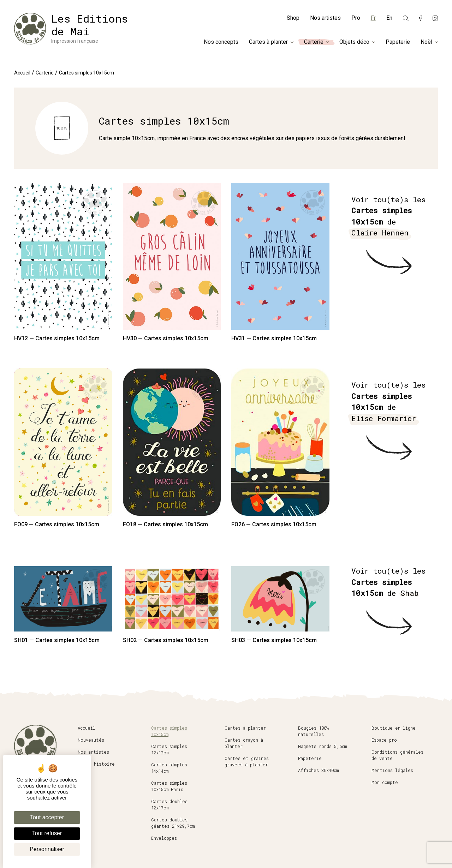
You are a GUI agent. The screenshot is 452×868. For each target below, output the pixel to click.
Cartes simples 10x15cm (169, 731)
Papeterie (398, 42)
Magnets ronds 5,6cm (322, 746)
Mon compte (385, 782)
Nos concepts (221, 42)
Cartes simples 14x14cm (169, 768)
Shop (293, 18)
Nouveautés (91, 740)
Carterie (314, 42)
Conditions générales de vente (397, 755)
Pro (356, 18)
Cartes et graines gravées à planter (247, 761)
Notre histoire (96, 764)
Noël (426, 42)
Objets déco (354, 42)
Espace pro (384, 740)
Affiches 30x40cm (318, 770)
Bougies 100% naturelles (313, 731)
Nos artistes (325, 18)
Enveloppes (164, 838)
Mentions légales (392, 770)
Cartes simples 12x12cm (169, 749)
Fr (373, 18)
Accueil (22, 73)
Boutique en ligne (394, 728)
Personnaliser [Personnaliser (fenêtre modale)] (47, 849)
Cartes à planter (268, 42)
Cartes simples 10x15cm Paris (169, 786)
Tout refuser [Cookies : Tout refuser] (47, 833)
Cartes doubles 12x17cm (169, 804)
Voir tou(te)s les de (388, 217)
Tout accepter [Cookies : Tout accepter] (47, 817)
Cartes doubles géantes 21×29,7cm (173, 823)
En (389, 18)
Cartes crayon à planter (244, 743)
